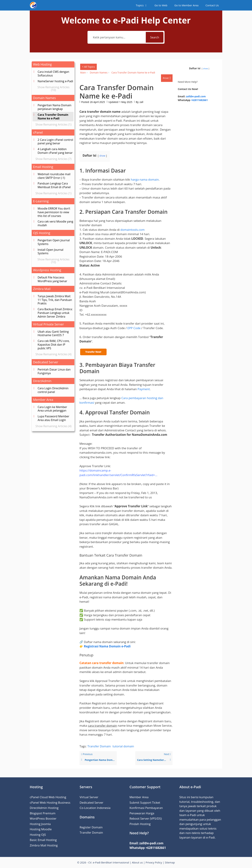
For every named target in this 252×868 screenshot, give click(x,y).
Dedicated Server (91, 803)
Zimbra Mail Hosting (44, 845)
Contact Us (212, 5)
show (102, 156)
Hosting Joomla (40, 824)
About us (137, 862)
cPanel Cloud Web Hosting (48, 797)
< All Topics (88, 67)
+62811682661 (199, 100)
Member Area (139, 797)
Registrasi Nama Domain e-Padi (107, 646)
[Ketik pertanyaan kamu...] (117, 37)
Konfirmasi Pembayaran (146, 808)
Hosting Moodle (41, 829)
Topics (143, 5)
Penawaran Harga (142, 813)
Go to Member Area (186, 5)
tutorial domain (123, 746)
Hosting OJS (38, 835)
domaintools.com (132, 230)
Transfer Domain (99, 746)
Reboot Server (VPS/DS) (146, 818)
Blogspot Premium (43, 813)
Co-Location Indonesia (95, 808)
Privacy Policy (154, 862)
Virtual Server (89, 797)
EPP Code (134, 328)
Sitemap (170, 862)
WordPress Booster (43, 818)
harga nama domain (145, 179)
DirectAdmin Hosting (44, 808)
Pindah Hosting (140, 824)
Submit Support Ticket (145, 803)
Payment (144, 389)
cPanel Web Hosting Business (50, 803)
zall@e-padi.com (196, 96)
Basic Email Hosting (43, 840)
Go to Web (161, 5)
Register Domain (91, 827)
